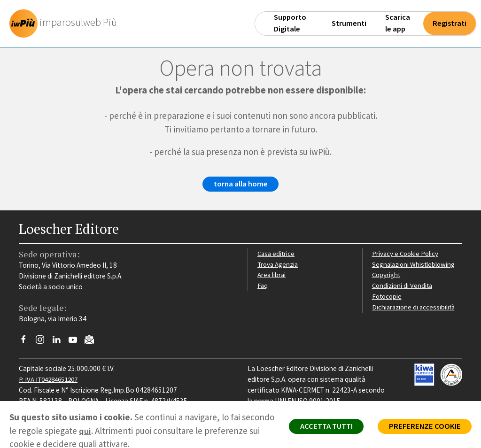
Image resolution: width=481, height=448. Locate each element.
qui (119, 431)
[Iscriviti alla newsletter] (93, 342)
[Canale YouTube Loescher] (76, 343)
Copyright (387, 276)
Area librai (272, 276)
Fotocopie (388, 297)
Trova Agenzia (279, 265)
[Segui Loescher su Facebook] (27, 343)
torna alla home (241, 185)
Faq (263, 286)
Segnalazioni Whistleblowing (415, 265)
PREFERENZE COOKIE (423, 427)
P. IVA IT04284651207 (51, 380)
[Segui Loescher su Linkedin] (60, 343)
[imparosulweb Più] (66, 23)
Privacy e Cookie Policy (406, 254)
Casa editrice (277, 254)
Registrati (450, 23)
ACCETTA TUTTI (321, 427)
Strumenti (349, 23)
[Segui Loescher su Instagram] (43, 343)
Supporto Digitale (290, 23)
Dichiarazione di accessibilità (415, 308)
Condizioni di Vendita (403, 286)
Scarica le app (398, 23)
